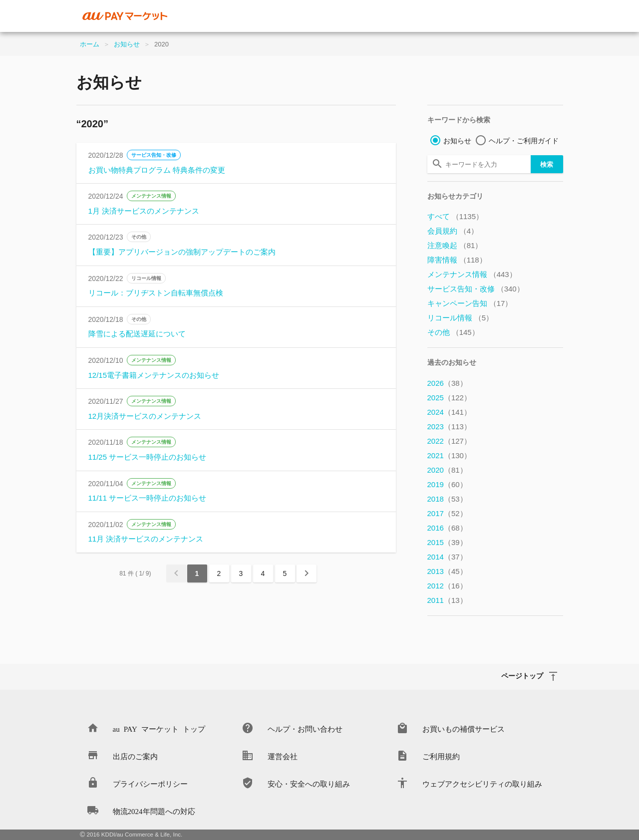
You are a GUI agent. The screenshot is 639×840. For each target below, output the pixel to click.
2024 (449, 412)
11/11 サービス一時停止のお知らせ (148, 498)
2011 (447, 600)
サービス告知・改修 (154, 155)
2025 (449, 398)
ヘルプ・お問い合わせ (305, 728)
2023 (449, 426)
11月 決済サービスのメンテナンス (146, 539)
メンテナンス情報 (151, 196)
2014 (447, 557)
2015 (447, 542)
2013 (447, 571)
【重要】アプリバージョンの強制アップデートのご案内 (182, 252)
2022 (449, 441)
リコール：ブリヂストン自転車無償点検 (156, 293)
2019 (447, 484)
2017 (447, 513)
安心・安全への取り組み (309, 783)
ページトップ (522, 675)
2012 (447, 586)
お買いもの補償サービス (464, 728)
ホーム (90, 44)
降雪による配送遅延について (137, 334)
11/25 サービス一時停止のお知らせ (148, 457)
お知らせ (127, 44)
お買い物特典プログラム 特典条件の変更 (157, 170)
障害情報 (457, 260)
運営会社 (283, 756)
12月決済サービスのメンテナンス (145, 416)
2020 (447, 470)
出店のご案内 (135, 756)
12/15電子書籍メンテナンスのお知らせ (154, 375)
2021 (449, 455)
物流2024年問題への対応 (154, 811)
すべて (456, 216)
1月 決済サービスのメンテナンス (144, 211)
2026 (447, 383)
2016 (447, 528)
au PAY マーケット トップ (159, 728)
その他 (139, 237)
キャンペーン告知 (470, 303)
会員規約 (453, 231)
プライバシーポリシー (150, 783)
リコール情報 (146, 278)
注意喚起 (455, 245)
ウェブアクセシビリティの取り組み (482, 783)
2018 (447, 499)
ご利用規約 (441, 756)
